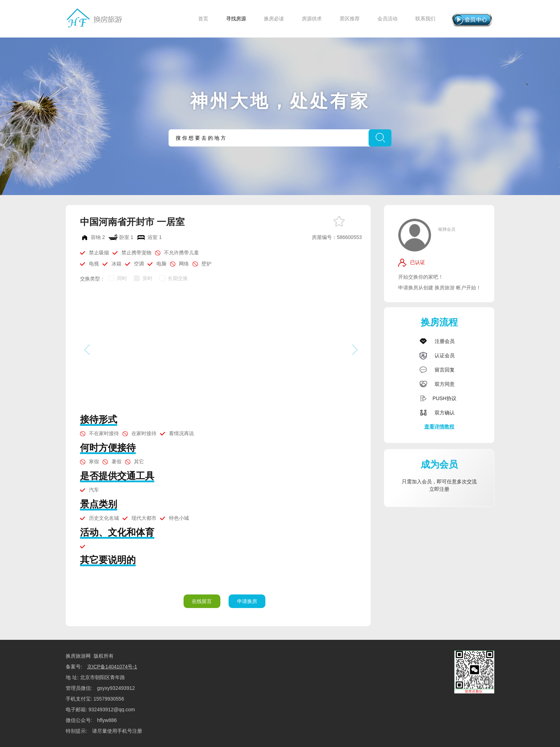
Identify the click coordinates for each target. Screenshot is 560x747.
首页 (203, 19)
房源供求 (312, 19)
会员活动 (387, 19)
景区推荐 (350, 19)
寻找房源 (236, 19)
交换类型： (92, 279)
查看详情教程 (439, 427)
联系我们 (425, 19)
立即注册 (439, 489)
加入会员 (422, 482)
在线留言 (202, 601)
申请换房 (247, 601)
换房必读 (274, 19)
